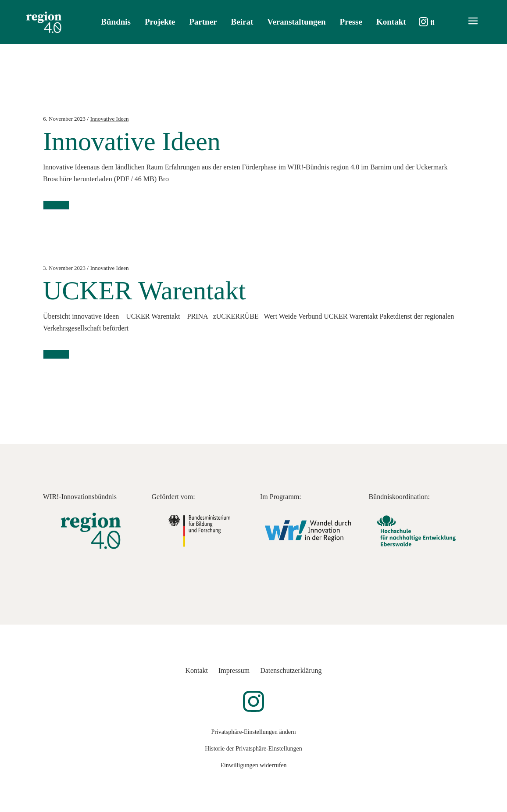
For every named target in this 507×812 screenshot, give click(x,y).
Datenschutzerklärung (291, 670)
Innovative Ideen (110, 119)
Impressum (234, 670)
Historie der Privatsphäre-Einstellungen (253, 749)
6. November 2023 (64, 119)
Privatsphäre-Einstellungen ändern (253, 732)
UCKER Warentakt (144, 291)
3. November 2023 (64, 268)
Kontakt (196, 670)
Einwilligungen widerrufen (253, 765)
